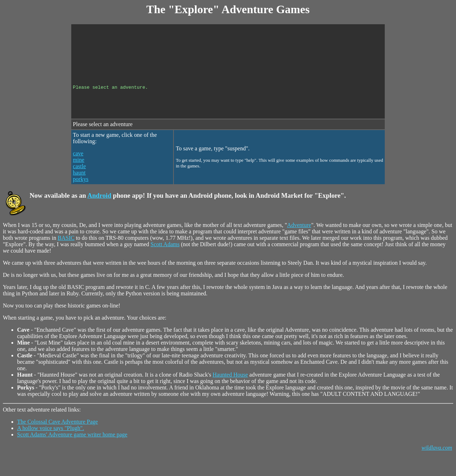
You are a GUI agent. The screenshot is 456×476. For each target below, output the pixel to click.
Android (99, 214)
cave (78, 172)
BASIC (66, 256)
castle (79, 184)
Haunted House (230, 393)
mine (79, 178)
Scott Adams (165, 262)
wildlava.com (437, 466)
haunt (79, 191)
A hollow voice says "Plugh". (51, 446)
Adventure (299, 243)
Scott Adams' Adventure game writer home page (72, 453)
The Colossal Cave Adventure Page (58, 440)
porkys (81, 197)
